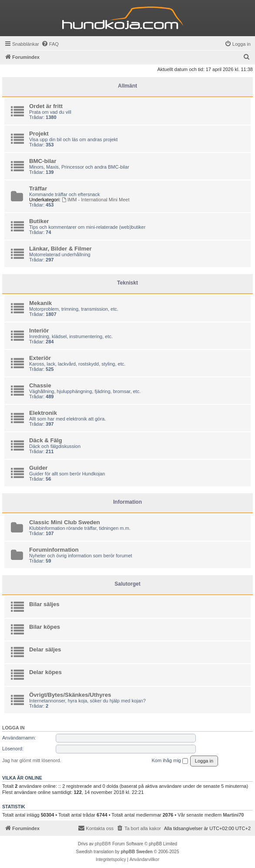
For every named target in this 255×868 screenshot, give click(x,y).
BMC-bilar (43, 161)
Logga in (13, 728)
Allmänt (127, 86)
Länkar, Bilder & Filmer (60, 249)
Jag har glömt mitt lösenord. (32, 760)
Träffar (38, 188)
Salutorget (127, 584)
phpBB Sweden (136, 852)
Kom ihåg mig (169, 761)
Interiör (39, 331)
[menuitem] (50, 44)
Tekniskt (127, 283)
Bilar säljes (44, 604)
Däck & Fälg (46, 440)
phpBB (101, 844)
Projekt (39, 134)
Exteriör (40, 358)
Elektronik (43, 413)
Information (127, 502)
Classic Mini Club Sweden (65, 522)
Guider (39, 468)
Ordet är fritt (46, 106)
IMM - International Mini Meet (96, 200)
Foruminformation (54, 550)
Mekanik (40, 303)
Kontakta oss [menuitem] (96, 828)
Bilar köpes (45, 627)
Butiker (39, 221)
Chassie (40, 385)
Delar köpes (45, 672)
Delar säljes (45, 649)
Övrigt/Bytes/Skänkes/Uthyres (70, 695)
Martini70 (233, 815)
